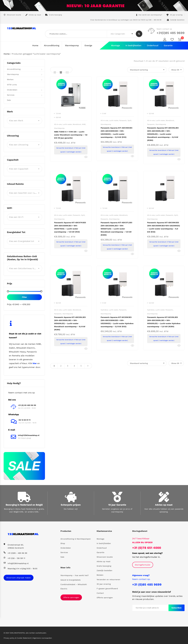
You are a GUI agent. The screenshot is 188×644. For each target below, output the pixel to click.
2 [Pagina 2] (61, 366)
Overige (88, 45)
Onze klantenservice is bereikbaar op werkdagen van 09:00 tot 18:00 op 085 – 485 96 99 (126, 20)
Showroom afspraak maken (19, 578)
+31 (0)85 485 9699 (147, 584)
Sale (9, 100)
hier (35, 363)
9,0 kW (151, 208)
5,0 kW (151, 113)
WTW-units (12, 84)
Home (35, 45)
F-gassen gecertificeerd (107, 588)
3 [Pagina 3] (68, 366)
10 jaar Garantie (117, 505)
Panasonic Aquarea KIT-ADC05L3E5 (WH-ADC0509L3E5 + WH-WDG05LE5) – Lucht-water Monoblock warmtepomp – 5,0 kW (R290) (163, 134)
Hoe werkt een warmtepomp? (149, 15)
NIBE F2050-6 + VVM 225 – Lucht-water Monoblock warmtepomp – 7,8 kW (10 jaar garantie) (71, 135)
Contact (100, 593)
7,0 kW (58, 113)
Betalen (100, 575)
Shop (63, 543)
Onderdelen (12, 90)
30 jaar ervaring (174, 15)
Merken (10, 79)
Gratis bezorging (53, 15)
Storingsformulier (143, 565)
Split (129, 120)
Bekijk (86, 157)
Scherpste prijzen (71, 505)
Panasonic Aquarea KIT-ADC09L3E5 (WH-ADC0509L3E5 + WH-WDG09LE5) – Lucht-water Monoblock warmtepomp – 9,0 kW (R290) (70, 323)
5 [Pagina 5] (81, 366)
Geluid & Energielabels (70, 580)
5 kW (104, 113)
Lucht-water (67, 124)
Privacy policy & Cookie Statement (18, 638)
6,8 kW (58, 117)
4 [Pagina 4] (74, 366)
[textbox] (25, 120)
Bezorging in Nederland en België (24, 505)
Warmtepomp (72, 45)
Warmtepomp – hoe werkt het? (75, 575)
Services (11, 95)
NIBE (84, 124)
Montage (116, 45)
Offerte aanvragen (71, 597)
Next (88, 366)
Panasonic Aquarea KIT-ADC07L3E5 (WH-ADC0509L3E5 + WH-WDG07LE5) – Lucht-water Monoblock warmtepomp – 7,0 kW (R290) (116, 229)
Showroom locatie (12, 15)
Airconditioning (52, 45)
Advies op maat (33, 15)
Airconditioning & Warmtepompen (76, 539)
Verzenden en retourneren (108, 579)
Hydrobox (104, 310)
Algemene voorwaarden (42, 638)
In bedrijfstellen (133, 45)
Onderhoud (153, 45)
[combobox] (25, 120)
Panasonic (123, 120)
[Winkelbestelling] (147, 70)
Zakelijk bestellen (176, 20)
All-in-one (58, 124)
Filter (24, 297)
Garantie (168, 45)
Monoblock (77, 124)
